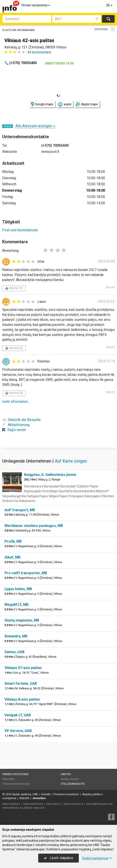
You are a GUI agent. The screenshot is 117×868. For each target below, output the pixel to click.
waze (64, 104)
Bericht (110, 287)
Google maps (42, 104)
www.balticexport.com (99, 804)
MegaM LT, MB (16, 605)
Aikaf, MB (12, 557)
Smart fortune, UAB (21, 683)
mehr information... (16, 402)
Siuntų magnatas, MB (22, 620)
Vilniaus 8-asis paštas (22, 699)
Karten (66, 774)
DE (110, 5)
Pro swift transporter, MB (26, 573)
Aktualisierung (16, 425)
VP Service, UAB (18, 731)
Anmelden (39, 798)
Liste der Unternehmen (18, 30)
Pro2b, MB (13, 541)
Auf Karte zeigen (71, 461)
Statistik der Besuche (21, 420)
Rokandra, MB (16, 636)
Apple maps (87, 104)
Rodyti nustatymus (97, 858)
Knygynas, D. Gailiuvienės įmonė (50, 475)
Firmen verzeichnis (36, 5)
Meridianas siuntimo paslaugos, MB (34, 526)
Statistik (24, 798)
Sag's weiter (14, 430)
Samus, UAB (15, 652)
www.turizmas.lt (73, 804)
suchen (108, 19)
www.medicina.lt (33, 804)
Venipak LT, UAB (18, 715)
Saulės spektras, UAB (25, 794)
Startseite (8, 779)
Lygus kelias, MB (18, 589)
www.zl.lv (39, 808)
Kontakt (46, 794)
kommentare (39, 52)
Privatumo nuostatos (66, 794)
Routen (74, 779)
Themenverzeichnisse (16, 784)
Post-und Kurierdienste (20, 230)
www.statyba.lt (11, 804)
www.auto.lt (53, 804)
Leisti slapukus (58, 858)
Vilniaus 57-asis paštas (23, 668)
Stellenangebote (73, 784)
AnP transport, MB (20, 510)
